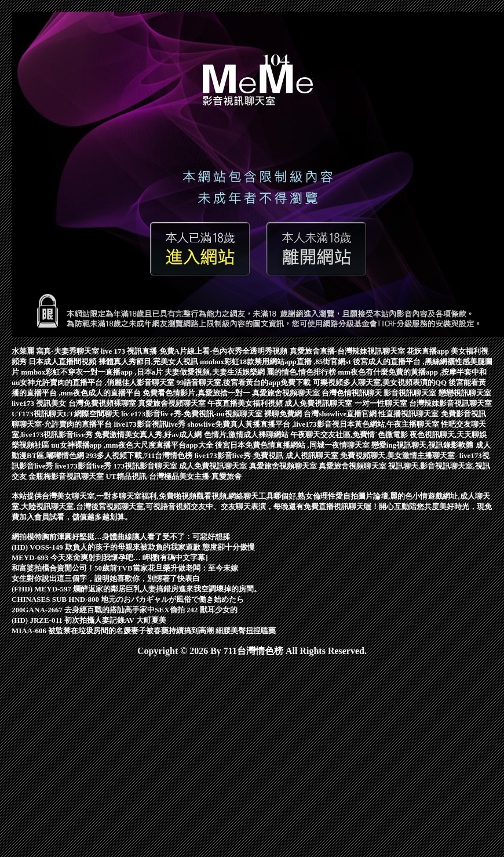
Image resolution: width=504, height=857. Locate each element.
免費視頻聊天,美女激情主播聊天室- (400, 455)
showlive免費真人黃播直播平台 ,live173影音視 (263, 424)
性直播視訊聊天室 (409, 414)
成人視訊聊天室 (313, 455)
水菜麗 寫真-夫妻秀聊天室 (56, 351)
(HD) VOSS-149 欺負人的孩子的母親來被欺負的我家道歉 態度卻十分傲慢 (133, 547)
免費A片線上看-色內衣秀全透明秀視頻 (224, 351)
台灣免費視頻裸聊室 (103, 403)
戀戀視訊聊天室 (465, 393)
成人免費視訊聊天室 (319, 403)
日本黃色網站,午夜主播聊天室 (390, 424)
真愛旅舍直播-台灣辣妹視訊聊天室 (348, 351)
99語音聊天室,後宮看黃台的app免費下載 (244, 382)
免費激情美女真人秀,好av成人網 (149, 435)
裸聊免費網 (284, 414)
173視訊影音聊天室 (147, 466)
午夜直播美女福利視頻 (246, 403)
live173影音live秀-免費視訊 (240, 455)
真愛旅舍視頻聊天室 (287, 393)
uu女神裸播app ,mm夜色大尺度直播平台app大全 (133, 445)
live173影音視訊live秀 (151, 424)
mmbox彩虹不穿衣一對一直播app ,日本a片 (93, 372)
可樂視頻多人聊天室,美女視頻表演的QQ (381, 382)
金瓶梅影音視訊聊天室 (67, 476)
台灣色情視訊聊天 (353, 393)
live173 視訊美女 (40, 403)
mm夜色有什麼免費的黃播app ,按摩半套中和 (412, 372)
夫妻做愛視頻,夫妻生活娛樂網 (216, 372)
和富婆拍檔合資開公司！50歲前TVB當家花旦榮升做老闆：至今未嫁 (125, 568)
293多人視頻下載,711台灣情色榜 (140, 455)
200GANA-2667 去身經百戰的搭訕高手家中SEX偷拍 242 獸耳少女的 (125, 610)
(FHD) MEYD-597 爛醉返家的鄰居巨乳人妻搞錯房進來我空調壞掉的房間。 (136, 589)
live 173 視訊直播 (130, 351)
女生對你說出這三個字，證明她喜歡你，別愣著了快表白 (106, 578)
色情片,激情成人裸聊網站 (247, 435)
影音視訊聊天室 (411, 393)
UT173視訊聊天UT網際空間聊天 (66, 414)
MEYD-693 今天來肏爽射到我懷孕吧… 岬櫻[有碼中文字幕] (110, 558)
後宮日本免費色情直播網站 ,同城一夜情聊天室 (293, 445)
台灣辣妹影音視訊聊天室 (450, 403)
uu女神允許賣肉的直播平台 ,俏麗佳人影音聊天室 (94, 382)
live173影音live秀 (84, 466)
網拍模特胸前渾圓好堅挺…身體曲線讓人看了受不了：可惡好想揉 (121, 537)
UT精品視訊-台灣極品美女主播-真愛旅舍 (174, 476)
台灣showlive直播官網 (341, 414)
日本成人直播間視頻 (63, 362)
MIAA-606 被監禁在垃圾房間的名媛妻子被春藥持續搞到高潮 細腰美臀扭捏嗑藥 (144, 631)
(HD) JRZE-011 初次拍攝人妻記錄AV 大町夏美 (89, 620)
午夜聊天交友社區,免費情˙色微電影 (350, 435)
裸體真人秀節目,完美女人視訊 (149, 362)
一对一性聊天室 (382, 403)
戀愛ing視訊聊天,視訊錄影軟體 (423, 445)
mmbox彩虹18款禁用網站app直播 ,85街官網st (276, 362)
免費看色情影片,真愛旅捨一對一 (197, 393)
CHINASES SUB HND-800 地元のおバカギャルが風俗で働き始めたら (128, 599)
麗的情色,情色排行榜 (302, 372)
